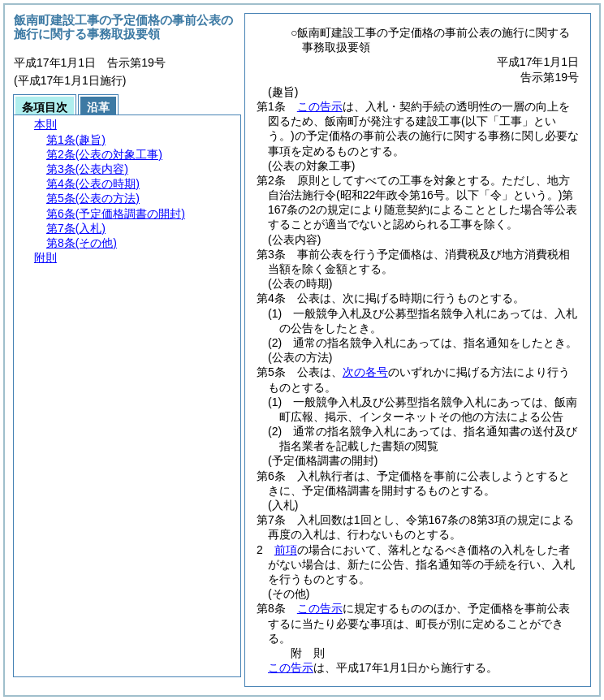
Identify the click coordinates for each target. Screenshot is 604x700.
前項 (286, 550)
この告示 (320, 106)
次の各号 (365, 372)
